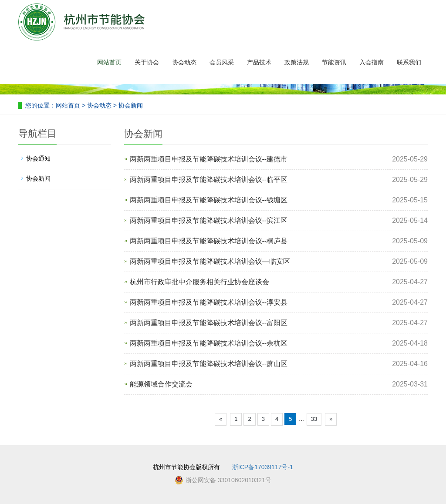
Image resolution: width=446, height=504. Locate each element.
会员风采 (222, 62)
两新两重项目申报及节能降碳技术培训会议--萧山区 (209, 364)
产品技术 (259, 62)
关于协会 (147, 62)
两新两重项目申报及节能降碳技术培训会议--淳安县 (209, 302)
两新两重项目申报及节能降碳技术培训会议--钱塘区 (209, 200)
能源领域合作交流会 (161, 384)
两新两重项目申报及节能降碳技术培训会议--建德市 (209, 159)
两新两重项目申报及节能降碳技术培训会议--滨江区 (209, 220)
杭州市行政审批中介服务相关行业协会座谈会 (199, 282)
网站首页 (109, 62)
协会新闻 (130, 105)
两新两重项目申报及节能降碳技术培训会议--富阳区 (209, 323)
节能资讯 (334, 62)
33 (314, 419)
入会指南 (372, 62)
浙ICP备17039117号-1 (263, 467)
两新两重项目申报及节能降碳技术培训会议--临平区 (209, 180)
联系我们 (409, 62)
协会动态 (184, 62)
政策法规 (297, 62)
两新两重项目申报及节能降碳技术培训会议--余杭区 (209, 343)
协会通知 (38, 158)
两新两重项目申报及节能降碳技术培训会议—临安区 (210, 261)
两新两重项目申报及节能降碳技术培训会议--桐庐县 (209, 241)
